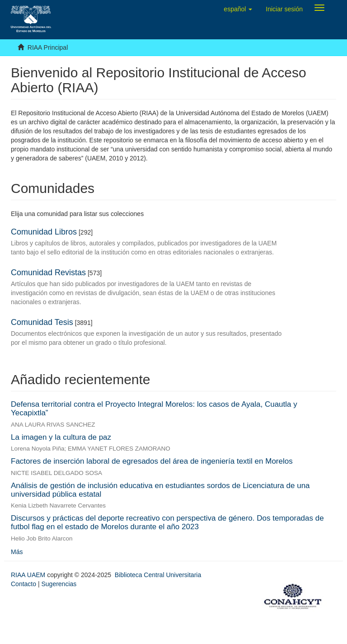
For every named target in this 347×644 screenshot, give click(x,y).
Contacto (23, 584)
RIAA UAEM (29, 575)
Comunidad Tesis (42, 322)
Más (17, 552)
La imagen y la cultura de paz (61, 437)
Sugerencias (59, 584)
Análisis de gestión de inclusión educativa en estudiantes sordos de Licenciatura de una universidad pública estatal (160, 490)
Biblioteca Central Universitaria (158, 575)
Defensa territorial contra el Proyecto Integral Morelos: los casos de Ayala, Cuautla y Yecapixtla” (154, 409)
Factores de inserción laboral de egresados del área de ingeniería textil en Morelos (152, 461)
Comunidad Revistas (48, 273)
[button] (238, 9)
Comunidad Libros (44, 232)
